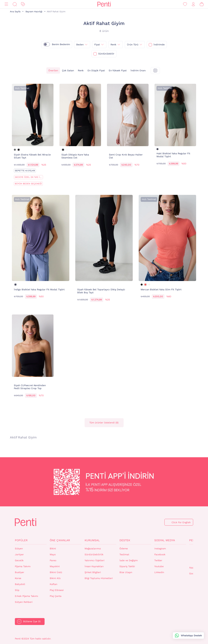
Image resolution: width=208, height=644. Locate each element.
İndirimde (159, 45)
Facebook (160, 554)
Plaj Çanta (56, 596)
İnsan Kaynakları (94, 566)
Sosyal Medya (165, 540)
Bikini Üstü (56, 572)
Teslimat (124, 554)
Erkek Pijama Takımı (26, 596)
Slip (17, 590)
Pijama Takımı (23, 566)
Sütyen (19, 549)
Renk (81, 70)
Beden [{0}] (80, 45)
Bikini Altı (55, 578)
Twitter (158, 560)
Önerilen (53, 70)
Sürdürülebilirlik (94, 554)
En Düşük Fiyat (96, 70)
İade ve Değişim (129, 560)
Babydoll (20, 584)
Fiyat (97, 45)
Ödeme (124, 549)
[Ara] (15, 4)
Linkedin (159, 572)
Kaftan (53, 584)
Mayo (53, 554)
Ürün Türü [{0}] (133, 45)
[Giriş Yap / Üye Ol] (193, 4)
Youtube (159, 566)
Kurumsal (92, 540)
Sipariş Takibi (127, 566)
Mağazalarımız (93, 549)
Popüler (21, 540)
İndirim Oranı (138, 70)
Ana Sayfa (15, 12)
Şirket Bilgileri (93, 572)
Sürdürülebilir (106, 54)
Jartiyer (19, 554)
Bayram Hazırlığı (34, 12)
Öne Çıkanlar (60, 540)
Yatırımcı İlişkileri (94, 560)
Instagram (160, 549)
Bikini (53, 549)
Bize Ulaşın (126, 572)
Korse (18, 578)
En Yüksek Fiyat (118, 70)
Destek (125, 540)
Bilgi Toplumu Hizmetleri (99, 578)
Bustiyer (20, 572)
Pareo (53, 560)
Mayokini (55, 566)
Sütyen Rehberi (24, 602)
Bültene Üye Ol (32, 621)
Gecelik (19, 560)
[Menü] (6, 4)
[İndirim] (23, 4)
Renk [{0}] (113, 45)
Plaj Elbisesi (57, 590)
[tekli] (155, 70)
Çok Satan (68, 70)
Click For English (181, 522)
